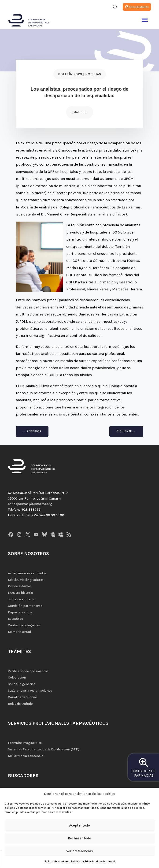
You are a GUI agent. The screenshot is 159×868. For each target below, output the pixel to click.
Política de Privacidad (84, 861)
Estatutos (15, 619)
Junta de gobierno (22, 599)
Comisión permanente (25, 606)
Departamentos (20, 612)
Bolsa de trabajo (20, 704)
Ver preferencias (80, 851)
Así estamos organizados (27, 573)
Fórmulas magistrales (25, 743)
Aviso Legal (107, 861)
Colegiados (139, 7)
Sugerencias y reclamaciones (30, 691)
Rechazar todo (79, 838)
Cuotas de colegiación (25, 625)
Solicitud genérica (22, 684)
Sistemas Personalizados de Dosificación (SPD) (44, 749)
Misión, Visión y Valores (26, 580)
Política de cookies (57, 861)
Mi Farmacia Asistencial (26, 756)
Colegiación (17, 677)
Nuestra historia (20, 593)
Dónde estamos (20, 586)
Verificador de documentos (28, 671)
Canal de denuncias (23, 697)
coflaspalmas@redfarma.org (30, 504)
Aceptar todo (79, 825)
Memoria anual (19, 632)
